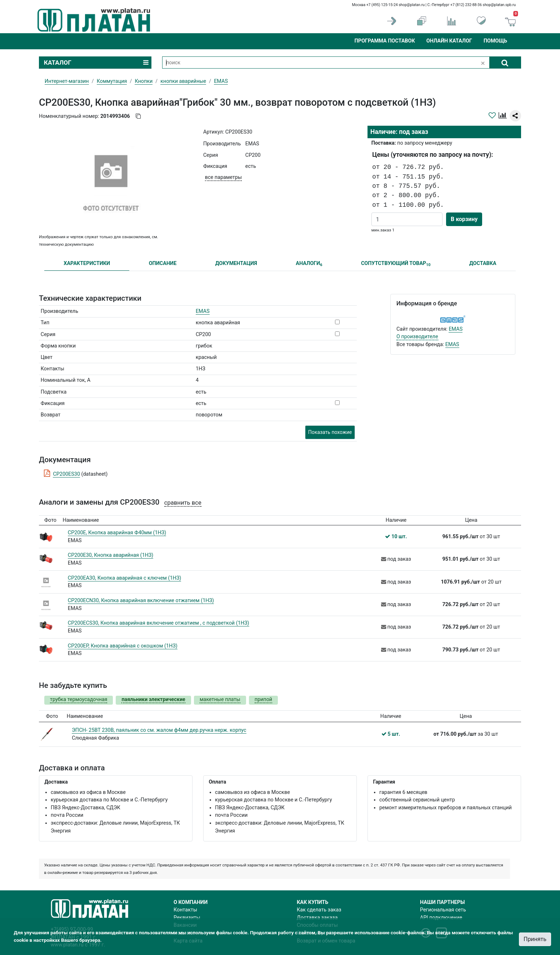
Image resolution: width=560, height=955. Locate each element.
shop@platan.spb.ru (499, 5)
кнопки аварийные (183, 81)
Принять (535, 939)
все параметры (223, 177)
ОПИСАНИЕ (163, 263)
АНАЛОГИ (309, 264)
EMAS (203, 311)
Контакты (185, 910)
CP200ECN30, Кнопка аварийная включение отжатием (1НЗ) (141, 601)
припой (264, 699)
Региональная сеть (443, 910)
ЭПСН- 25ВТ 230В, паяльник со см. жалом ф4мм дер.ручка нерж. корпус (159, 730)
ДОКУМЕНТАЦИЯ (236, 263)
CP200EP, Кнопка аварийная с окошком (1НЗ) (123, 646)
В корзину (464, 219)
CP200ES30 (66, 474)
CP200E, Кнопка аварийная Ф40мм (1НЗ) (117, 533)
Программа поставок (384, 41)
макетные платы (220, 699)
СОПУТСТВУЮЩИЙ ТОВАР (396, 264)
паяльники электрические (153, 699)
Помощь (495, 41)
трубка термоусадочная (79, 699)
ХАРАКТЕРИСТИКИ (87, 263)
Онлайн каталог (449, 41)
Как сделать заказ (319, 910)
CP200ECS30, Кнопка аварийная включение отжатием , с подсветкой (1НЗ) (159, 623)
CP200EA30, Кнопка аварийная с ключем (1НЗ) (125, 578)
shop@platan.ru (412, 5)
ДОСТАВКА (483, 263)
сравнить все (183, 503)
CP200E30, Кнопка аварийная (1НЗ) (111, 555)
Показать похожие (330, 432)
